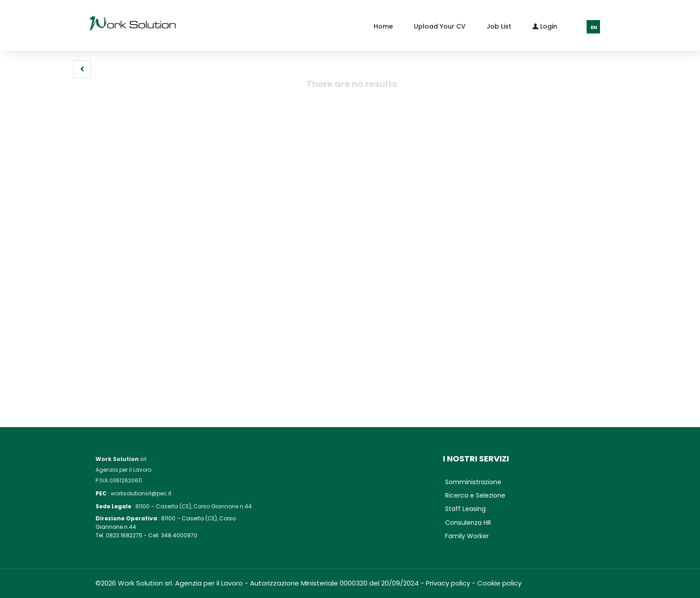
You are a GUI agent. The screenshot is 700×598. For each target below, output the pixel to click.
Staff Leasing (465, 509)
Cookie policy (499, 583)
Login (545, 26)
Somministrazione (473, 482)
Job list (499, 26)
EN (594, 27)
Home (383, 26)
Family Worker (467, 536)
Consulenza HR (468, 523)
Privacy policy (448, 583)
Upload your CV (440, 26)
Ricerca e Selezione (475, 495)
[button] (82, 69)
